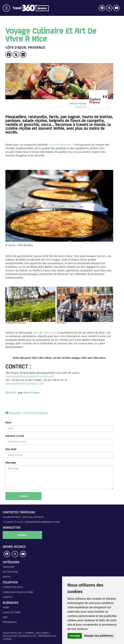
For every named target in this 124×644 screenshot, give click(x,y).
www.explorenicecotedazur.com (25, 384)
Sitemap (29, 633)
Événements (10, 622)
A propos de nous (13, 587)
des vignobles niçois (45, 333)
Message (11, 462)
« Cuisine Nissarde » (60, 145)
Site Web (11, 449)
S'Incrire (21, 535)
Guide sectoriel (12, 612)
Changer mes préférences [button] (99, 636)
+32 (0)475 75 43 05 (13, 522)
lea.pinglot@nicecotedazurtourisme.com (30, 376)
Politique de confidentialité (19, 636)
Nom (8, 422)
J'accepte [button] (75, 636)
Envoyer (24, 496)
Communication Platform (18, 592)
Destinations (10, 572)
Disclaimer (42, 633)
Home (6, 608)
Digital (7, 577)
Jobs (5, 617)
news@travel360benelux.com (42, 522)
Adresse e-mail (15, 436)
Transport (9, 567)
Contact (8, 597)
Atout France (31, 393)
